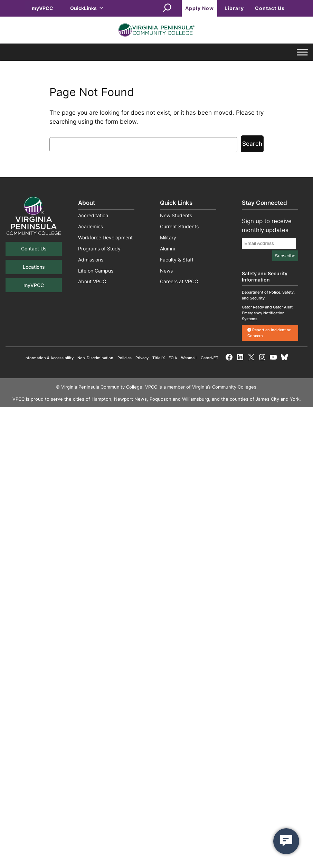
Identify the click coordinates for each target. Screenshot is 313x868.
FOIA (173, 358)
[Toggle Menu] (302, 52)
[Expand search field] (167, 8)
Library (234, 8)
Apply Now (200, 8)
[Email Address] (269, 243)
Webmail (189, 358)
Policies (125, 358)
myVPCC (42, 8)
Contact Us (270, 8)
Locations (34, 267)
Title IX (159, 358)
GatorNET (210, 358)
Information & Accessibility (49, 358)
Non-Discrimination (95, 358)
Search (252, 144)
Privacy (142, 358)
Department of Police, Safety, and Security (268, 295)
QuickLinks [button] (87, 8)
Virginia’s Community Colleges (224, 387)
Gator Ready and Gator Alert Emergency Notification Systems (267, 313)
